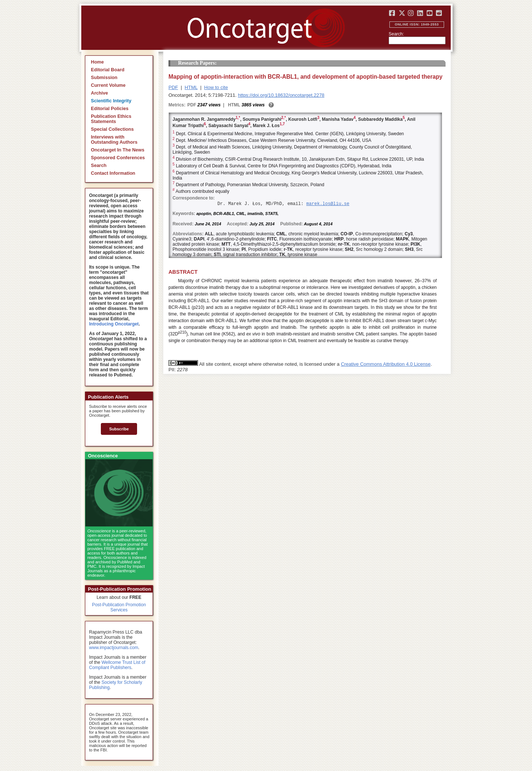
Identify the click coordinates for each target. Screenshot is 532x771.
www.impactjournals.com (114, 648)
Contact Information (113, 173)
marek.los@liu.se (328, 204)
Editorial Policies (110, 109)
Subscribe (119, 429)
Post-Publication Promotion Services (119, 607)
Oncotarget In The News (118, 150)
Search (99, 166)
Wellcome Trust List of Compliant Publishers (117, 665)
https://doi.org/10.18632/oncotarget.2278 (281, 95)
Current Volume (108, 85)
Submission (104, 78)
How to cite (216, 87)
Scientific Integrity (111, 101)
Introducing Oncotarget (114, 324)
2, (283, 118)
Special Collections (112, 129)
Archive (99, 93)
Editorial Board (108, 70)
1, (237, 118)
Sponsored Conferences (118, 158)
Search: (396, 34)
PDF (173, 87)
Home (97, 62)
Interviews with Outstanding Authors (114, 140)
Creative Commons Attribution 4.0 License (386, 364)
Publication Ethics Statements (111, 119)
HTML (191, 87)
